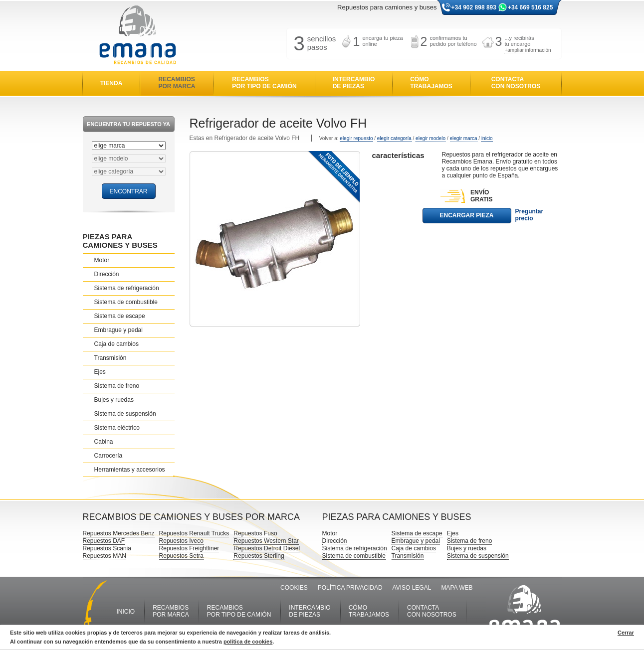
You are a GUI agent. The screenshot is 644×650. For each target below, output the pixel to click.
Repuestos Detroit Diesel (267, 548)
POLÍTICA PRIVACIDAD (350, 588)
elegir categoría (394, 138)
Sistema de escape (120, 316)
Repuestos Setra (181, 556)
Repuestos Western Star (266, 541)
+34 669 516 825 (530, 7)
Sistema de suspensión (125, 414)
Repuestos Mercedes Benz (119, 533)
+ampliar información (528, 50)
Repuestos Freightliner (189, 548)
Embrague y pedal (118, 330)
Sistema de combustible (126, 302)
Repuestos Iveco (181, 541)
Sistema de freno (117, 386)
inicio (487, 138)
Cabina (104, 442)
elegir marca (464, 138)
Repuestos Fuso (255, 533)
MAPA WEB (457, 588)
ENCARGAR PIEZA (466, 215)
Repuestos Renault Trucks (194, 533)
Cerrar (626, 633)
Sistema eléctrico (117, 428)
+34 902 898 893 (474, 7)
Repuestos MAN (105, 556)
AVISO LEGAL (412, 588)
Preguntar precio (530, 215)
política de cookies (248, 642)
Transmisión (110, 358)
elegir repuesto (356, 138)
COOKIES (294, 588)
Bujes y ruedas (114, 400)
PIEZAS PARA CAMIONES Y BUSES (120, 241)
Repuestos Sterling (259, 556)
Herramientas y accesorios (130, 470)
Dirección (107, 274)
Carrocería (108, 456)
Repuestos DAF (104, 541)
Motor (102, 260)
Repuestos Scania (107, 548)
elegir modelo (430, 138)
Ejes (100, 372)
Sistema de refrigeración (127, 288)
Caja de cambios (116, 344)
